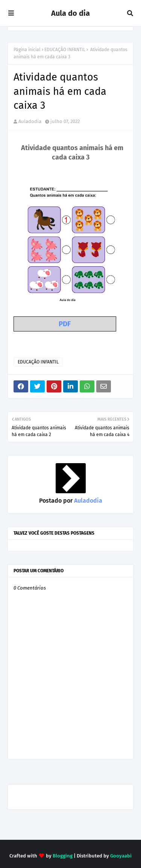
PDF (65, 324)
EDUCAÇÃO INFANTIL (65, 50)
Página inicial (27, 50)
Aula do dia (70, 13)
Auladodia (30, 121)
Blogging (63, 856)
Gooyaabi (121, 856)
